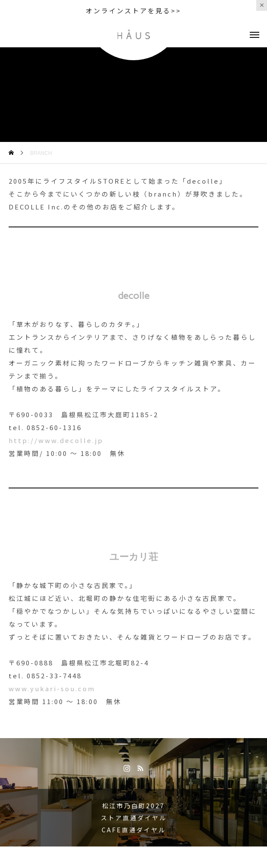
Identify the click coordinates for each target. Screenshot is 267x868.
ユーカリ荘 (134, 557)
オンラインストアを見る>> (133, 11)
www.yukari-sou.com (52, 688)
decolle (134, 296)
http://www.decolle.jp (56, 440)
